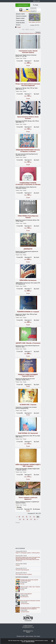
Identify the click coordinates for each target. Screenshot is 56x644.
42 (34, 517)
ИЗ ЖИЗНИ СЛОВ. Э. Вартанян (28, 405)
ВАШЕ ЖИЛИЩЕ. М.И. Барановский (28, 433)
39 (23, 517)
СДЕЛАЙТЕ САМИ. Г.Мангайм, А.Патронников (28, 343)
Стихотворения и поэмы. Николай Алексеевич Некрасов (28, 52)
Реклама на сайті (21, 636)
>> (37, 519)
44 (20, 519)
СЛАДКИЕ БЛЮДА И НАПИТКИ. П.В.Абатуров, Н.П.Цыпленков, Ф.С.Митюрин (28, 184)
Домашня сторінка (20, 14)
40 (27, 517)
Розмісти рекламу (20, 20)
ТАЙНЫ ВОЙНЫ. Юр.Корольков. (28, 280)
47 (31, 519)
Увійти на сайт (36, 1)
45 (24, 519)
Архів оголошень (30, 636)
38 (19, 517)
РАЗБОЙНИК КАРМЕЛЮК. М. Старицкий (28, 312)
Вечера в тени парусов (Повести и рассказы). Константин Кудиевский (28, 85)
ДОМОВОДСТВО (28, 249)
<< (17, 517)
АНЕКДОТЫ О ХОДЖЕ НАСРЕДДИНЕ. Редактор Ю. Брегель (28, 375)
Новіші (39, 33)
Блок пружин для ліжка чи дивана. (24, 574)
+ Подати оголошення (23, 5)
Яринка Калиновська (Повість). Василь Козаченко (28, 118)
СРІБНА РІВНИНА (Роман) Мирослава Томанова (28, 217)
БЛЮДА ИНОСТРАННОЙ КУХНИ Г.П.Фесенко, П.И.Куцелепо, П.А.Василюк (28, 151)
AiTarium (18, 565)
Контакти (18, 25)
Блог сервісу (37, 636)
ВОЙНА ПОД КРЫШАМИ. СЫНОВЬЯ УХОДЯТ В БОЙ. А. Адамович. (28, 465)
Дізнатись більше (30, 642)
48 (35, 519)
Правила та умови (20, 18)
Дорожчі (32, 33)
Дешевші (27, 33)
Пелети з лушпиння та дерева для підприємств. (28, 498)
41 (30, 517)
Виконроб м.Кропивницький (22, 570)
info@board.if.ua (28, 627)
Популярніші (22, 33)
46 (27, 519)
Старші (36, 33)
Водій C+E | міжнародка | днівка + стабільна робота (28, 553)
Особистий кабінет (20, 23)
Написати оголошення (21, 16)
